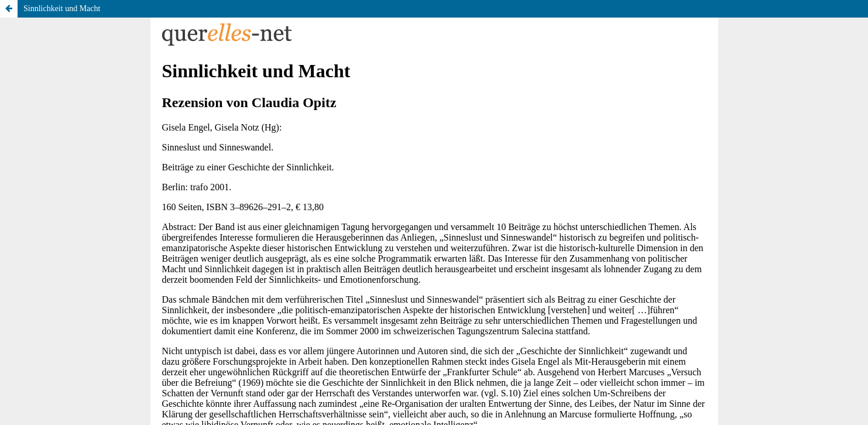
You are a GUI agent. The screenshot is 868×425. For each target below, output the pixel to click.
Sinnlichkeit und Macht (62, 8)
